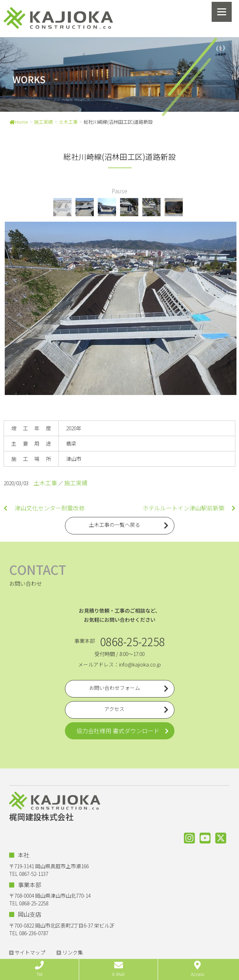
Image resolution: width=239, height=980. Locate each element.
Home (19, 122)
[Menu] (222, 12)
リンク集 (73, 952)
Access (197, 969)
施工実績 (43, 122)
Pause (119, 191)
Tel (39, 969)
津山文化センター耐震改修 (44, 508)
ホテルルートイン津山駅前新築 (189, 508)
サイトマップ (30, 952)
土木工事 (68, 122)
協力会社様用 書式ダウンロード (118, 731)
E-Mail (118, 969)
